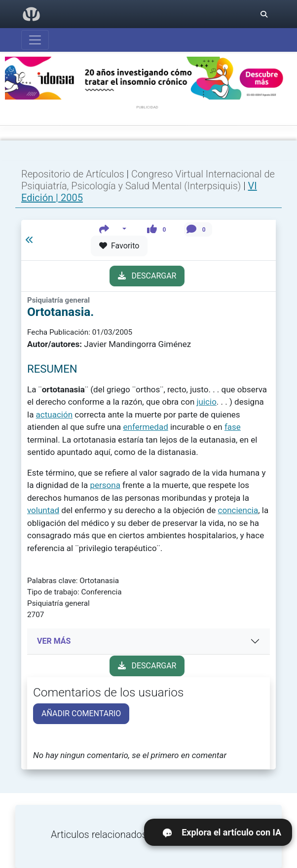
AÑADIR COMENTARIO (81, 713)
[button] (113, 229)
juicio (207, 402)
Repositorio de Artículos (73, 174)
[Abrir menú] (35, 40)
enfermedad (146, 427)
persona (105, 485)
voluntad (43, 510)
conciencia (238, 510)
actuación (54, 415)
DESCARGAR (147, 276)
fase (233, 427)
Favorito (119, 246)
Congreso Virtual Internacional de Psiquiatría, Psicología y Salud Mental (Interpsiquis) (148, 180)
